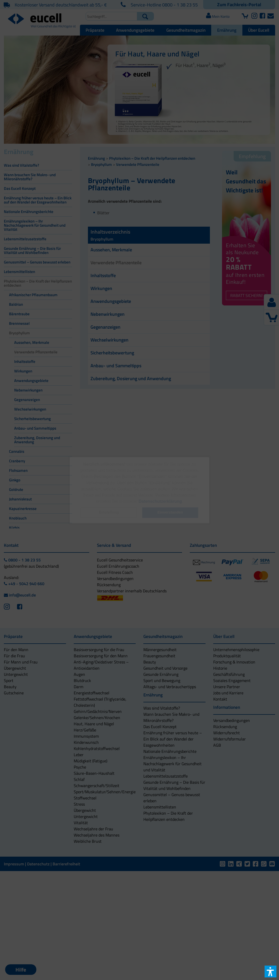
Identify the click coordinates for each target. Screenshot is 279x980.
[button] (109, 513)
